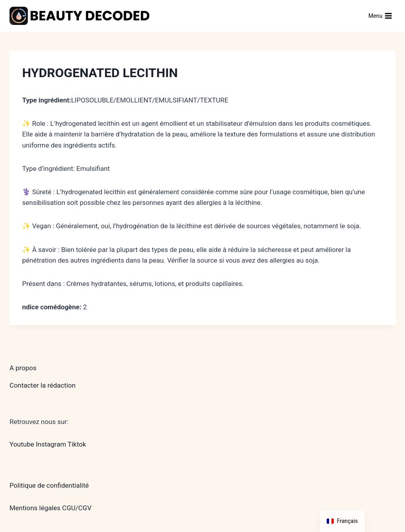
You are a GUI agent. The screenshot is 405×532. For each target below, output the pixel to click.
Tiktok (77, 444)
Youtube (22, 444)
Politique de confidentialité (49, 485)
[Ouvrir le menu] (380, 16)
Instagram (51, 444)
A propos (23, 368)
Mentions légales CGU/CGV (50, 508)
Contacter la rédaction (43, 385)
